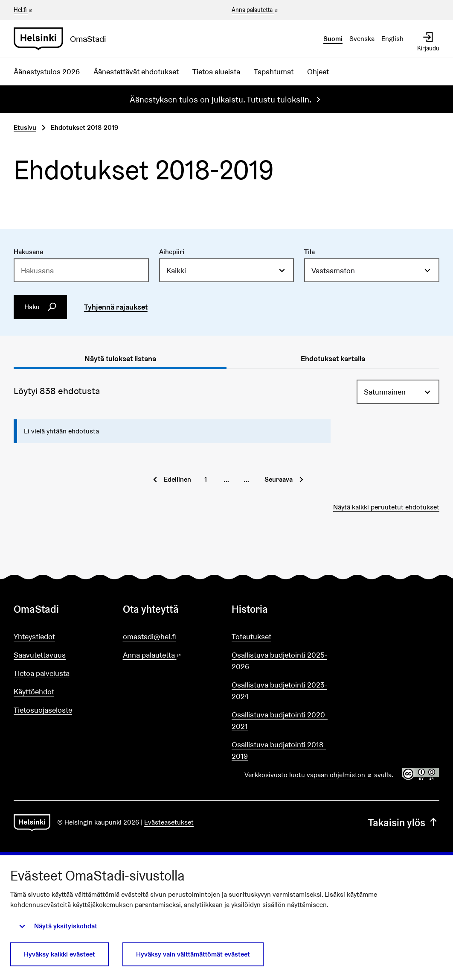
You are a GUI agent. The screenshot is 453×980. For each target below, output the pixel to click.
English (392, 39)
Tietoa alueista (216, 72)
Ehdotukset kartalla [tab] (333, 358)
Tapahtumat (274, 72)
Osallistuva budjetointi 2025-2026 (279, 661)
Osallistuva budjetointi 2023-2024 (279, 690)
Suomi (333, 39)
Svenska (362, 39)
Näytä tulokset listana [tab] (120, 358)
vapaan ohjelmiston (340, 775)
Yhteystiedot (34, 636)
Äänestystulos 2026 (47, 72)
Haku (41, 307)
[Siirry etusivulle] (63, 39)
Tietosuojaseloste (43, 710)
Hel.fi (23, 10)
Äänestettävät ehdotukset (136, 72)
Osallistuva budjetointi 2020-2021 (280, 720)
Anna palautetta (255, 10)
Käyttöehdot (34, 692)
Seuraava (279, 479)
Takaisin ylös (404, 823)
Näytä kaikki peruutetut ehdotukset (386, 507)
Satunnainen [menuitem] (385, 392)
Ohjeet (318, 72)
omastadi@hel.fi (150, 636)
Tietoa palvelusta (42, 673)
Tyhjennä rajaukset (116, 307)
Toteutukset (251, 636)
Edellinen (177, 479)
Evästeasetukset (169, 822)
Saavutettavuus (40, 655)
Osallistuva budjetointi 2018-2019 (279, 750)
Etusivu (25, 127)
